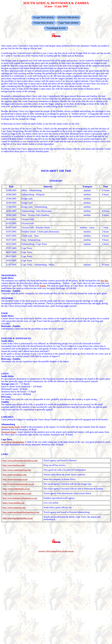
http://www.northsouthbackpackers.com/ (21, 512)
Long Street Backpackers (13, 442)
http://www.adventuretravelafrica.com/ (20, 460)
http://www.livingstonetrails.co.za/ (18, 484)
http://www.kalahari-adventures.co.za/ (20, 498)
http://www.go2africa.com (15, 475)
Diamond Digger (9, 432)
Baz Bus (104, 281)
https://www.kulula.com (14, 503)
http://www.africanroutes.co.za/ (17, 493)
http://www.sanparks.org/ (14, 507)
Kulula (43, 286)
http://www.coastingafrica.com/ (17, 470)
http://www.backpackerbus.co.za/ (18, 518)
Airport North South (10, 427)
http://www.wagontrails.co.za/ (16, 489)
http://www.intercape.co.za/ (15, 479)
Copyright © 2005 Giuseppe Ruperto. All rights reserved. (56, 551)
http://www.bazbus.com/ (14, 465)
